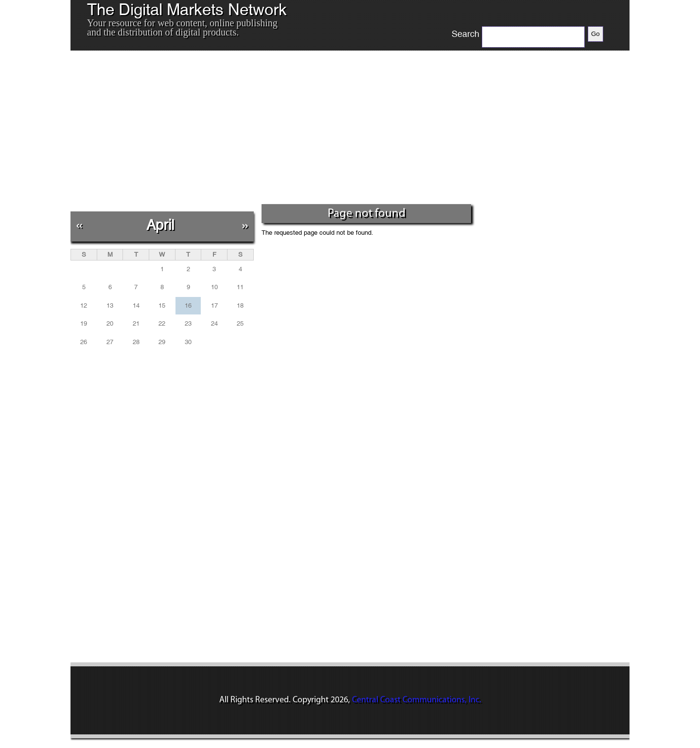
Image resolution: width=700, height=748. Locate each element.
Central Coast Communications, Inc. (417, 700)
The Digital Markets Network (187, 10)
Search (465, 34)
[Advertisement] (272, 131)
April (160, 225)
